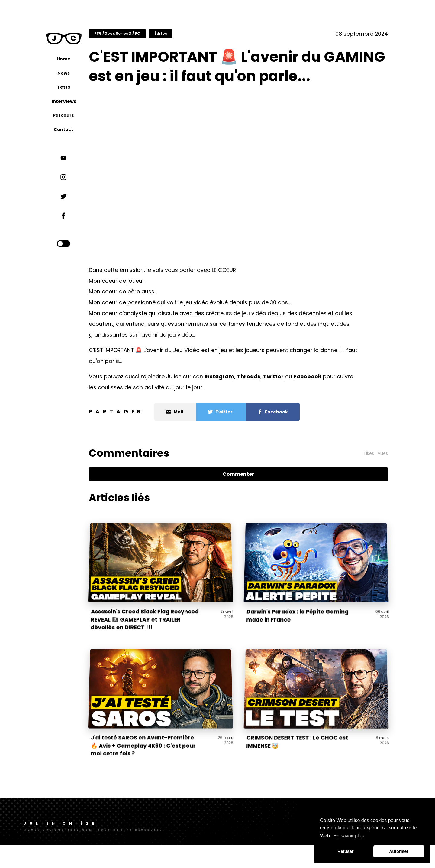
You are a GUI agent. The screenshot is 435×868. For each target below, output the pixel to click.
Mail (194, 435)
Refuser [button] (346, 851)
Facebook (327, 399)
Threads (268, 399)
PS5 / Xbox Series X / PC (137, 37)
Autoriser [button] (399, 851)
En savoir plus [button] (349, 836)
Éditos (180, 37)
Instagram (239, 399)
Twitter (293, 399)
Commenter (249, 497)
